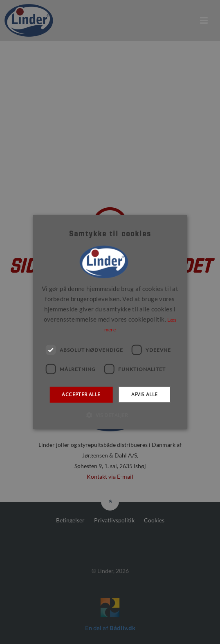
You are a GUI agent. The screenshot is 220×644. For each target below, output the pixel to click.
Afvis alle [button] (145, 394)
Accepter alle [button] (81, 394)
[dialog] (110, 322)
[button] (110, 415)
